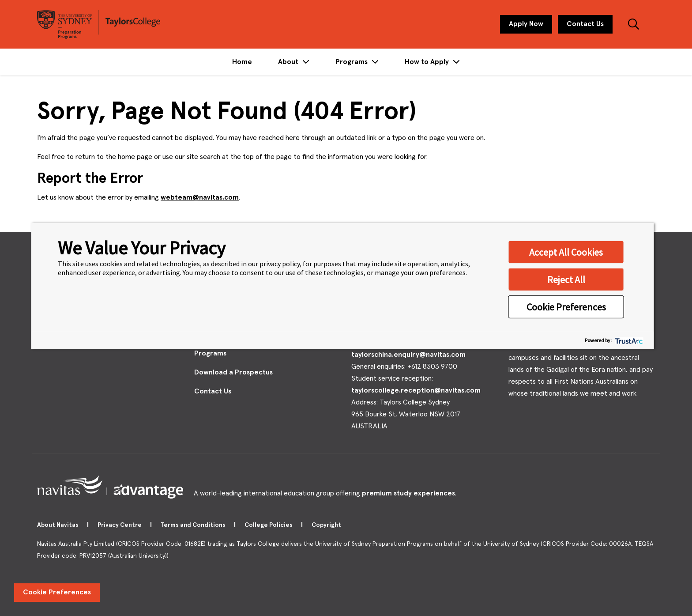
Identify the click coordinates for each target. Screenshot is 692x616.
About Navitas (58, 525)
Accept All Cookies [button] (566, 252)
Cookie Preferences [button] (566, 306)
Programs (352, 62)
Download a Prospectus (233, 372)
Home (242, 62)
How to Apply (428, 62)
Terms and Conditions (194, 525)
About (289, 62)
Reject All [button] (566, 279)
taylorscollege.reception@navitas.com (416, 390)
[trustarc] (628, 340)
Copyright (327, 525)
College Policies (269, 525)
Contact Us (585, 24)
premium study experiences (408, 493)
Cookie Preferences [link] (57, 592)
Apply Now (526, 24)
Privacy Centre (120, 525)
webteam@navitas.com (200, 197)
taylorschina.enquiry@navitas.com (408, 355)
